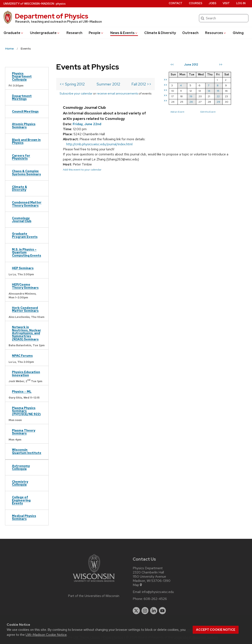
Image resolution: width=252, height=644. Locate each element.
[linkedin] (154, 611)
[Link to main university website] (94, 583)
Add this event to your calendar (82, 170)
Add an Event (177, 112)
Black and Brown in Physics (26, 141)
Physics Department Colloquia (22, 76)
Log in (241, 3)
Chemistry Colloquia (20, 483)
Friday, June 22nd (87, 124)
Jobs (212, 3)
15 (218, 91)
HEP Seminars (23, 268)
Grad (14, 33)
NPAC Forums (22, 356)
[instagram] (145, 611)
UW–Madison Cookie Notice (46, 635)
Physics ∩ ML (22, 392)
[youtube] (162, 611)
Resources (216, 33)
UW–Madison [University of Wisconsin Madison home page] (29, 4)
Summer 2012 (108, 84)
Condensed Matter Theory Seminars (27, 204)
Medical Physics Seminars (24, 517)
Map (138, 585)
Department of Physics (52, 16)
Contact (176, 3)
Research (74, 33)
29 (218, 102)
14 (209, 91)
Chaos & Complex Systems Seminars (26, 172)
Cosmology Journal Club (22, 220)
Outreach (190, 33)
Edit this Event (208, 112)
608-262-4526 (155, 599)
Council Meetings (25, 111)
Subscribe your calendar (76, 93)
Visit (226, 3)
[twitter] (136, 611)
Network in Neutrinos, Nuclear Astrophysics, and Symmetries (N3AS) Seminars (27, 333)
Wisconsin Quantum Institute (27, 451)
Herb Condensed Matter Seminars (25, 309)
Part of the (94, 596)
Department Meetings (22, 97)
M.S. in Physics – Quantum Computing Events (27, 252)
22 (218, 96)
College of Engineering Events (21, 500)
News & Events (124, 33)
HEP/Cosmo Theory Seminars (25, 286)
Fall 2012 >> (141, 84)
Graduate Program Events (25, 235)
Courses (196, 3)
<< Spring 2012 (72, 84)
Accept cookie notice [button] (216, 630)
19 (191, 96)
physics (61, 4)
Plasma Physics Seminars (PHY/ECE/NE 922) (26, 411)
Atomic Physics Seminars (24, 125)
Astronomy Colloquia (21, 467)
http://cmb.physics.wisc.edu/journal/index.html (99, 144)
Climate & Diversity (160, 33)
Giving (238, 33)
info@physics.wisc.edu (158, 592)
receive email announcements (117, 93)
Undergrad (45, 33)
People (96, 33)
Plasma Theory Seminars (24, 432)
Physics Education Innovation (26, 373)
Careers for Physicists (21, 157)
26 (191, 102)
